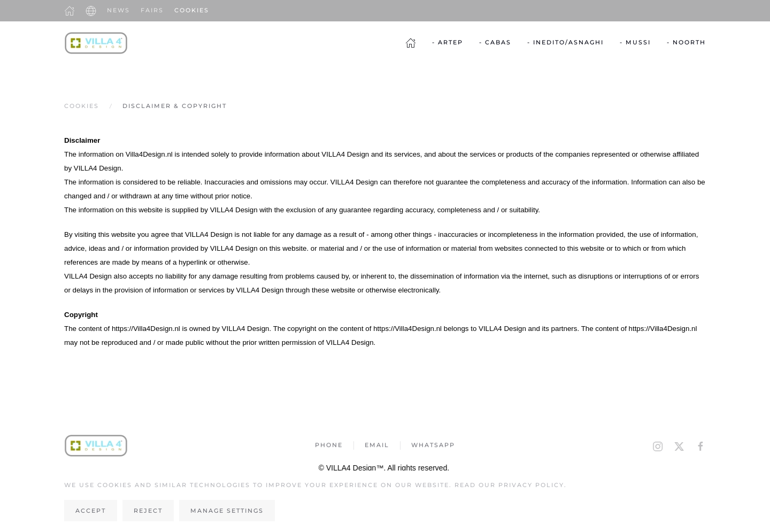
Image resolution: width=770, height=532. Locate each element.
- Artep (448, 42)
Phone (329, 446)
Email (377, 446)
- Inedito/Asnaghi (565, 42)
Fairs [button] (152, 10)
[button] (91, 11)
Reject (148, 511)
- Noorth (686, 42)
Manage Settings (227, 511)
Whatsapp (433, 446)
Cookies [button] (192, 10)
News (118, 10)
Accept (91, 511)
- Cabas (495, 42)
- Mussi (635, 42)
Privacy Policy (531, 485)
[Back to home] (96, 43)
